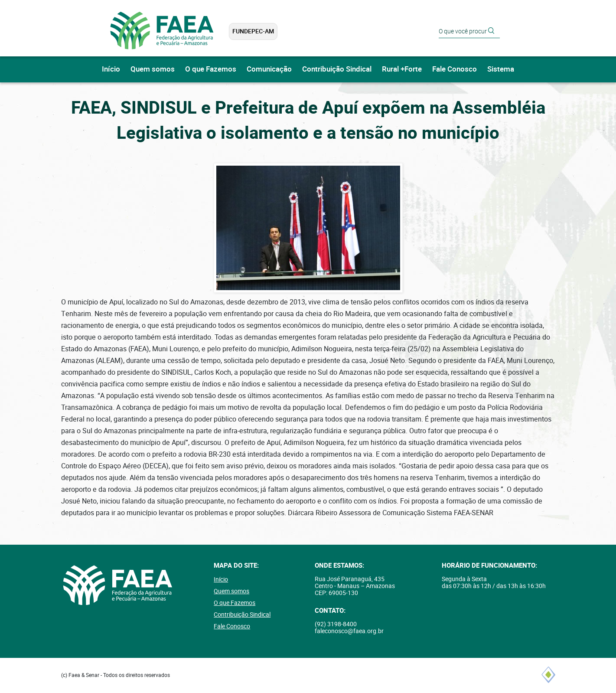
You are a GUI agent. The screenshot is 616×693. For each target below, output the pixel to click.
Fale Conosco (455, 69)
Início (111, 69)
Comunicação (269, 69)
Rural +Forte (402, 69)
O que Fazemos (211, 69)
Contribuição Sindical (337, 69)
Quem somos (153, 69)
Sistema (501, 69)
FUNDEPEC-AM (253, 31)
